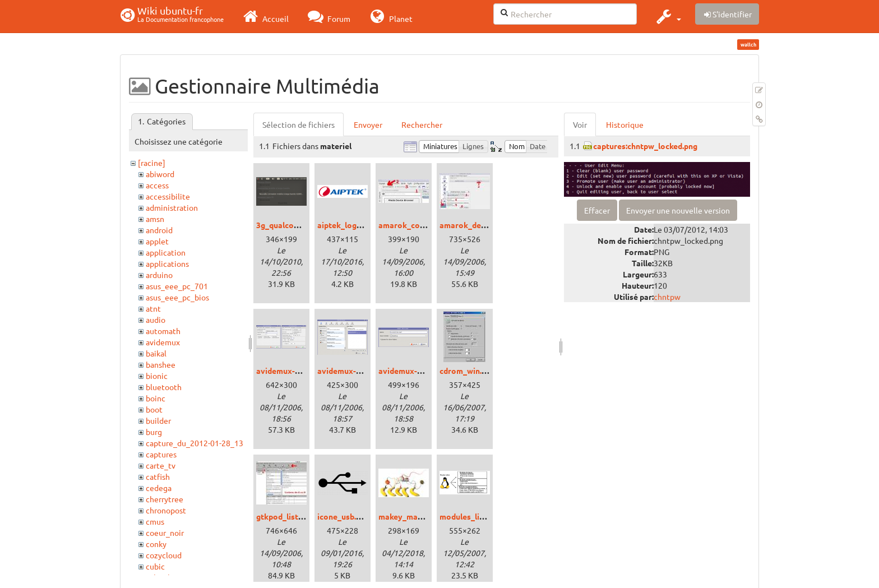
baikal (156, 353)
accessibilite (168, 196)
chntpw (667, 297)
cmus (155, 521)
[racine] (152, 163)
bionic (157, 376)
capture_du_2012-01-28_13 (195, 443)
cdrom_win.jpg (466, 371)
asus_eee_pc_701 (177, 286)
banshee (161, 364)
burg (154, 432)
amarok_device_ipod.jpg (484, 225)
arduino (159, 275)
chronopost (166, 510)
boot (154, 409)
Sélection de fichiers (299, 124)
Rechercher (422, 124)
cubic (155, 566)
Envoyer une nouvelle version (678, 210)
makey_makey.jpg (411, 516)
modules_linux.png (474, 516)
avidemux (163, 342)
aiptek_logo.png (347, 225)
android (159, 230)
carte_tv (161, 465)
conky (156, 544)
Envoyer (368, 124)
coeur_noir (165, 533)
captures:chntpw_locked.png (645, 146)
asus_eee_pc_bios (177, 297)
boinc (156, 398)
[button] (667, 16)
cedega (159, 488)
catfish (158, 476)
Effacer (597, 210)
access (157, 185)
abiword (160, 174)
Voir (580, 124)
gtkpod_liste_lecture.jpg (301, 516)
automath (163, 331)
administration (172, 207)
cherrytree (165, 499)
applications (167, 263)
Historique (625, 124)
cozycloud (164, 555)
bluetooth (164, 387)
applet (157, 241)
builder (158, 420)
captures (161, 454)
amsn (155, 219)
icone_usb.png (343, 516)
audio (156, 320)
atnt (153, 308)
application (166, 252)
